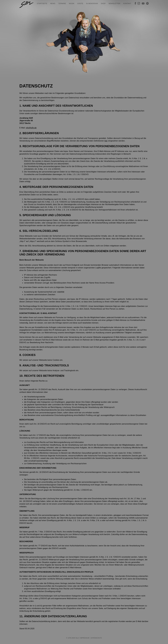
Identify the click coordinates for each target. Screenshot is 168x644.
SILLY (27, 5)
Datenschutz (96, 638)
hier (106, 141)
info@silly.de (31, 128)
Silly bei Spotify (147, 3)
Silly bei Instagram (139, 3)
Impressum (85, 638)
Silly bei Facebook (135, 3)
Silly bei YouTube (143, 3)
